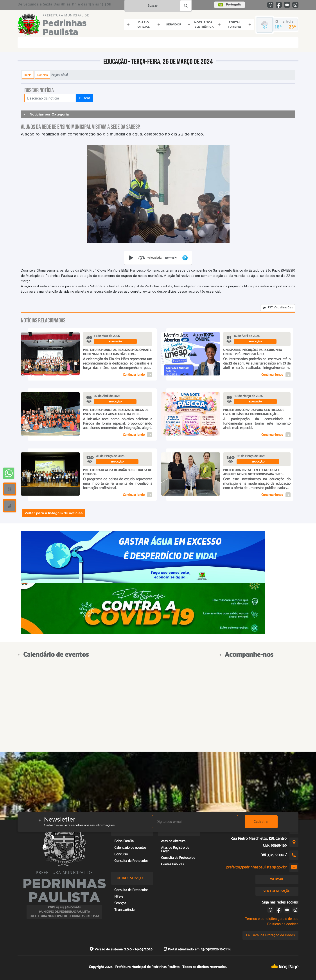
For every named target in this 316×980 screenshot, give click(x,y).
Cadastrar (261, 822)
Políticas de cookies (283, 924)
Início (28, 75)
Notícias (43, 75)
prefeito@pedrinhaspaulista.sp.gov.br (256, 867)
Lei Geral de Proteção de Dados (270, 935)
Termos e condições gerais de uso (272, 919)
